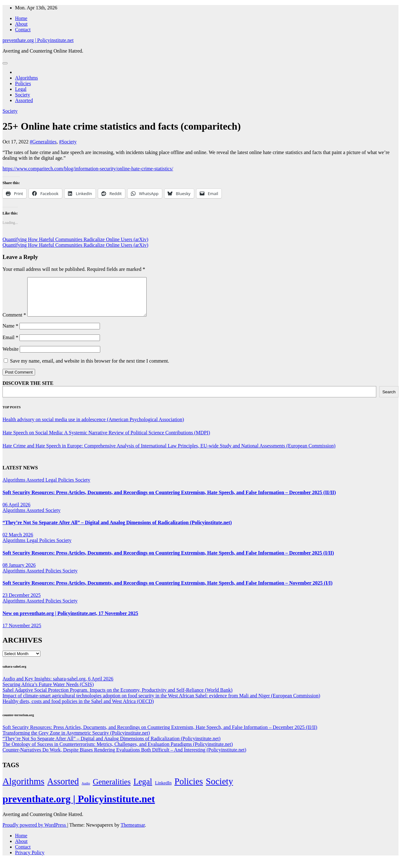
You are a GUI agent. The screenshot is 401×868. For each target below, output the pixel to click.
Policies (23, 83)
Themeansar (133, 832)
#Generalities (43, 142)
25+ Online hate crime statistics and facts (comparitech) (122, 126)
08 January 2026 (19, 573)
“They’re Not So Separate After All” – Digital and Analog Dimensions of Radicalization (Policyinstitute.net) (117, 530)
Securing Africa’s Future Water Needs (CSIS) (48, 692)
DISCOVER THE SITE (28, 391)
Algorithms (26, 78)
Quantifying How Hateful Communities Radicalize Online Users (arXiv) (75, 239)
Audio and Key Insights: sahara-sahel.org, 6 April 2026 (58, 686)
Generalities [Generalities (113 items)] (112, 789)
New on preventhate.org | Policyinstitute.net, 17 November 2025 (70, 621)
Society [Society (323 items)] (219, 789)
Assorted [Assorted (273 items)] (63, 789)
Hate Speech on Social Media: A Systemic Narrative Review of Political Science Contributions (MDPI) (106, 440)
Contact (23, 30)
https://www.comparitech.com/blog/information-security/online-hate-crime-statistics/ (88, 169)
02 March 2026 (18, 542)
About (21, 24)
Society (23, 95)
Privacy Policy (30, 860)
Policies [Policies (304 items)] (189, 789)
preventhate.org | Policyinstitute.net (38, 40)
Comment (14, 322)
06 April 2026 (16, 512)
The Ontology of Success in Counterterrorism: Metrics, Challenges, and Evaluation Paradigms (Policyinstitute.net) (118, 752)
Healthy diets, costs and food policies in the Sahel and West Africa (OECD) (78, 709)
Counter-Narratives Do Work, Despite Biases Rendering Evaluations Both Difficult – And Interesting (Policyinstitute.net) (124, 757)
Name (10, 333)
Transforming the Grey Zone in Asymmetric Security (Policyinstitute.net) (76, 740)
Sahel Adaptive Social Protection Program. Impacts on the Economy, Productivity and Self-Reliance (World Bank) (117, 697)
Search (389, 399)
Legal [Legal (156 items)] (143, 789)
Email (10, 345)
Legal (21, 89)
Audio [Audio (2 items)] (86, 791)
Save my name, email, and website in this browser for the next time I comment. (90, 368)
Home (21, 18)
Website (10, 356)
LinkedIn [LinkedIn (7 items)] (163, 790)
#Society (68, 142)
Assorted (24, 100)
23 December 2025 (22, 603)
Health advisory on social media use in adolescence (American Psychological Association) (93, 427)
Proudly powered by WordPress (35, 832)
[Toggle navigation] (5, 63)
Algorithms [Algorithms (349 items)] (23, 789)
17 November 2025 (22, 633)
